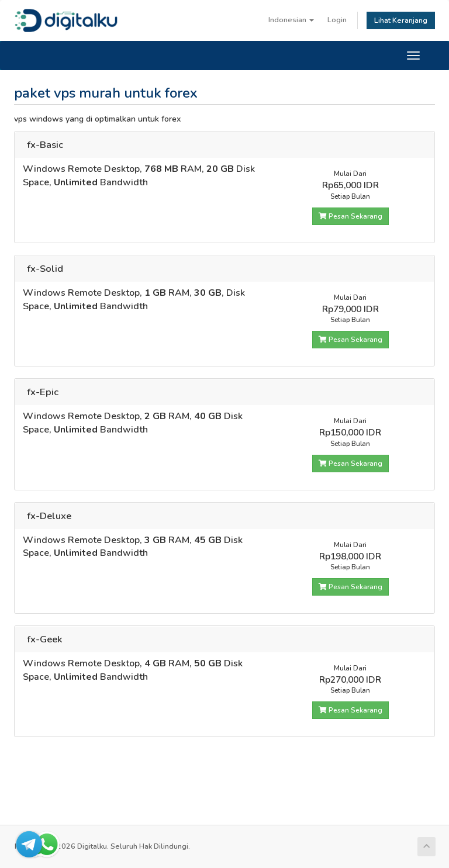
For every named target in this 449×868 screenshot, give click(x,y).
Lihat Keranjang (401, 20)
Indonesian (291, 20)
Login (337, 20)
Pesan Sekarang (350, 216)
